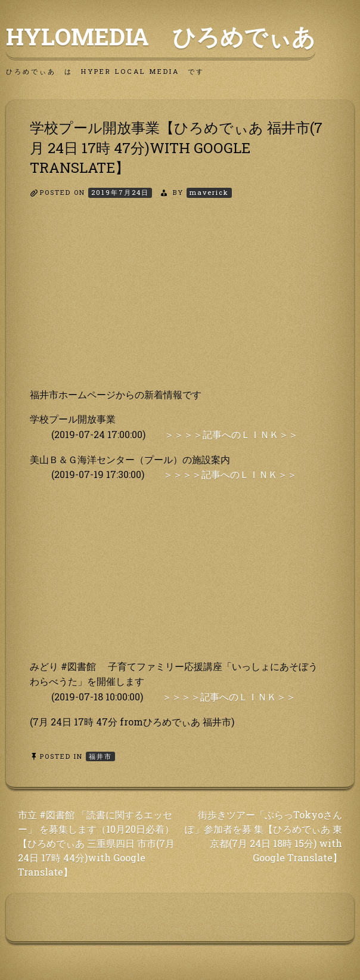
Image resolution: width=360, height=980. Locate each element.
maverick (209, 192)
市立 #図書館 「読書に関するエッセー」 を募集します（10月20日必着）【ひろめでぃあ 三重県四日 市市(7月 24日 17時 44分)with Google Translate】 (96, 843)
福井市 (100, 756)
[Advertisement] (180, 303)
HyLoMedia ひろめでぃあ (161, 36)
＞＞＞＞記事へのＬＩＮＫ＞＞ (231, 434)
